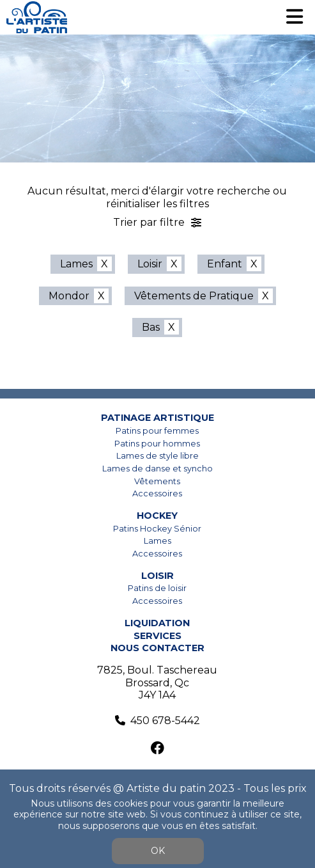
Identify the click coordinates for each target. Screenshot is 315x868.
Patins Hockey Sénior (157, 529)
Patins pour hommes (157, 444)
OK (158, 851)
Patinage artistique (157, 418)
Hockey (157, 516)
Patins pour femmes (157, 431)
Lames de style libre (157, 456)
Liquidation (157, 623)
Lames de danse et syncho (157, 469)
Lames (76, 264)
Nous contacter (157, 648)
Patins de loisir (157, 588)
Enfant (225, 264)
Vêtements (157, 481)
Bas (151, 327)
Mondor (69, 296)
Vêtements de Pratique (194, 296)
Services (157, 636)
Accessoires (157, 493)
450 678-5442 (165, 721)
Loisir (150, 264)
